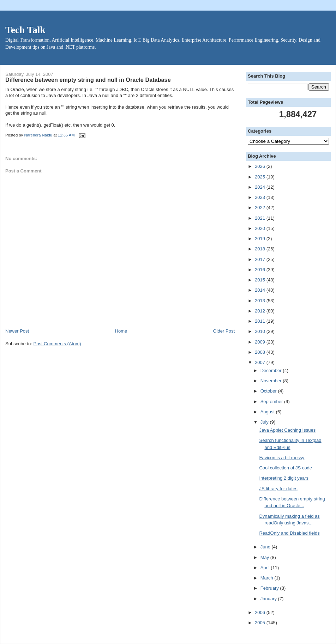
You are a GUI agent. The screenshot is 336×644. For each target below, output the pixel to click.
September (272, 402)
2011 (261, 321)
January (269, 599)
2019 (261, 239)
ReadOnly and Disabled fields (289, 533)
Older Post (224, 331)
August (268, 412)
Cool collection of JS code (286, 468)
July (265, 422)
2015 (261, 280)
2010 (261, 331)
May (265, 557)
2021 (261, 218)
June (266, 547)
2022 (261, 208)
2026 (261, 166)
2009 (261, 342)
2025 (261, 177)
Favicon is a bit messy (282, 458)
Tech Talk (25, 30)
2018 (261, 249)
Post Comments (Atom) (57, 344)
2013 (261, 301)
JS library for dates (278, 489)
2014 (261, 290)
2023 (261, 197)
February (270, 588)
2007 (261, 362)
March (268, 578)
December (272, 370)
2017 (261, 259)
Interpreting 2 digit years (284, 478)
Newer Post (17, 331)
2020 (261, 228)
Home (121, 331)
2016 (261, 270)
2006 (261, 612)
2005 (261, 623)
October (269, 391)
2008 (261, 352)
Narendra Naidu (39, 135)
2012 (261, 311)
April (266, 568)
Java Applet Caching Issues (287, 430)
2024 (261, 187)
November (272, 381)
